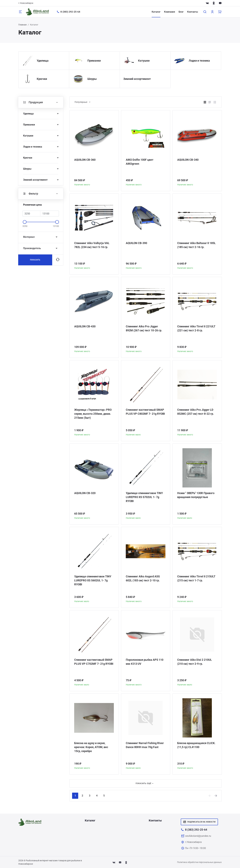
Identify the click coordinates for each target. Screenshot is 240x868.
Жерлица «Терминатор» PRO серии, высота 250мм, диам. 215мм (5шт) (93, 414)
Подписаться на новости (199, 822)
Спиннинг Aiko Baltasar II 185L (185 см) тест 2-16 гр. (196, 245)
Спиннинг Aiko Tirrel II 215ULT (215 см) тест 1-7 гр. (196, 578)
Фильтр (41, 194)
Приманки (94, 61)
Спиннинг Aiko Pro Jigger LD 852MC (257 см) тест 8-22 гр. (196, 412)
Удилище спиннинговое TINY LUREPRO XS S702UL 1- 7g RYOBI (144, 497)
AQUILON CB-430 (85, 326)
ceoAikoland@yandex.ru (198, 836)
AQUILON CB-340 (188, 160)
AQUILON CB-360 (85, 160)
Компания (170, 12)
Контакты (193, 12)
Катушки (144, 61)
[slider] (25, 222)
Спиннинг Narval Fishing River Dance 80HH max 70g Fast (145, 745)
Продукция (41, 102)
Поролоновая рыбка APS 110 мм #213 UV (145, 662)
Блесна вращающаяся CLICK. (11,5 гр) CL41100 (196, 745)
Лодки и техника (199, 61)
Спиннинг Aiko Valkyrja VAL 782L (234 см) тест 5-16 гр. (92, 245)
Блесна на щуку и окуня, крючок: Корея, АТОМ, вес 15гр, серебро (91, 747)
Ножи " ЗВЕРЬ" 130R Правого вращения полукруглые (196, 495)
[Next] (216, 796)
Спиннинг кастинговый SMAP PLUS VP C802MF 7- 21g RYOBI (145, 412)
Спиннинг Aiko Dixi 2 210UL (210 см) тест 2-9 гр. (195, 662)
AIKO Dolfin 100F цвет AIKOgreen (140, 162)
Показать (35, 260)
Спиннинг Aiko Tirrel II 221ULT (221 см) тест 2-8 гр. (196, 328)
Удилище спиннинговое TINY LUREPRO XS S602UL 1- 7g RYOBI (93, 580)
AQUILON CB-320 (85, 493)
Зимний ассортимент (137, 79)
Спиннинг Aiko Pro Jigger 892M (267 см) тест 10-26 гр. (144, 328)
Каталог (156, 12)
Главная (22, 25)
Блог (181, 12)
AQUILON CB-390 (136, 243)
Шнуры (92, 79)
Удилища (43, 61)
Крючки (42, 79)
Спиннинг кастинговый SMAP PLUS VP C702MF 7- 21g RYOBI (94, 662)
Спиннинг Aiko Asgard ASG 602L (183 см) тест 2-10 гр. (143, 578)
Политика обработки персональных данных (199, 862)
